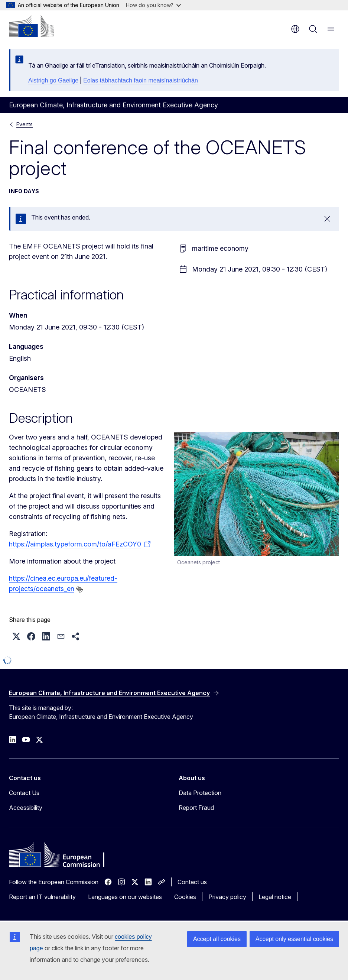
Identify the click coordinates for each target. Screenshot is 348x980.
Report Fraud (196, 808)
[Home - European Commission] (32, 26)
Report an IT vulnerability (42, 897)
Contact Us (24, 793)
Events (25, 124)
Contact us (192, 882)
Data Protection (200, 793)
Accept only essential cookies (294, 939)
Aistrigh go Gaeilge (53, 80)
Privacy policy (227, 897)
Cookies (185, 897)
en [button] (295, 29)
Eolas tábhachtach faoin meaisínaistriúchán (141, 80)
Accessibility (26, 808)
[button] (16, 636)
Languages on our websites (125, 897)
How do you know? (153, 5)
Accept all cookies (217, 939)
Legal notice (275, 897)
